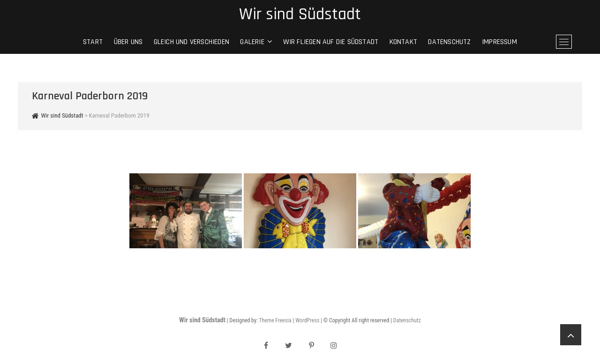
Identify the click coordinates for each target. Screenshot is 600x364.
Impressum (499, 42)
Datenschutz (449, 42)
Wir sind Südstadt (300, 15)
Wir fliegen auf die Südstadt (331, 42)
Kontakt (403, 42)
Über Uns (128, 42)
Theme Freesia (275, 320)
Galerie (252, 42)
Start (93, 42)
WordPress (307, 320)
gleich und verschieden (191, 42)
